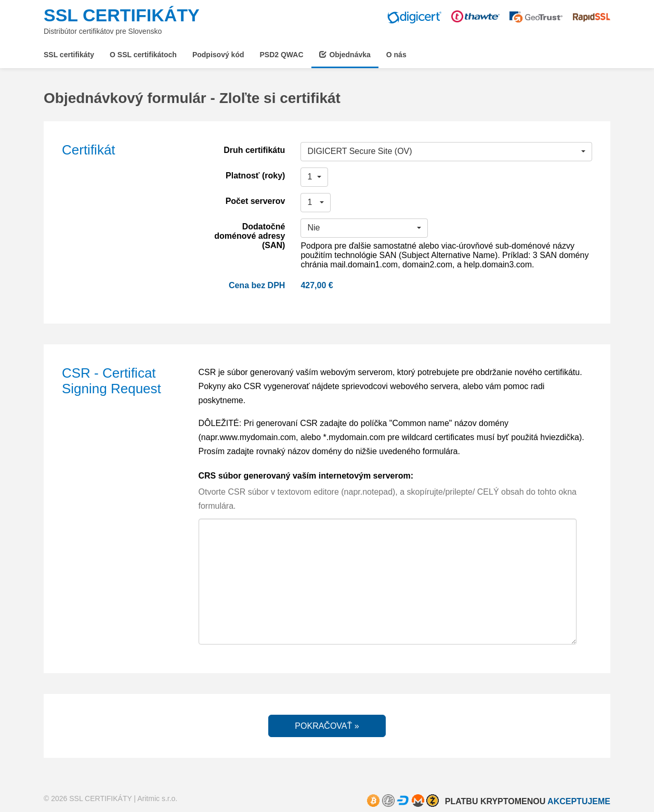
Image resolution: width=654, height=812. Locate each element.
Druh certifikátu (254, 150)
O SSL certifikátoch (143, 55)
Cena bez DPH (257, 285)
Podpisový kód (218, 55)
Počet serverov (256, 201)
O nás (396, 55)
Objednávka (345, 55)
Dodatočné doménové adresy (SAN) (250, 236)
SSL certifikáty (69, 55)
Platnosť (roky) (255, 176)
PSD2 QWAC (282, 55)
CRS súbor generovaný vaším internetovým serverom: (306, 476)
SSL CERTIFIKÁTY (122, 15)
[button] (446, 152)
